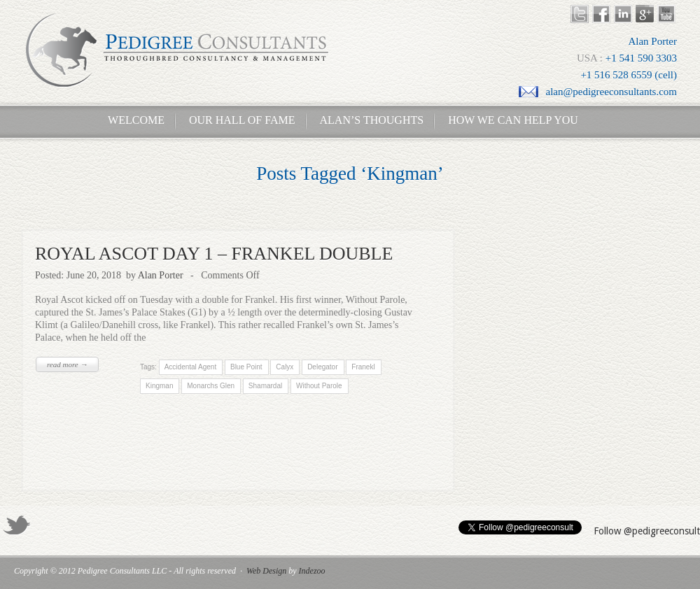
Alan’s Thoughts (372, 120)
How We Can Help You (509, 120)
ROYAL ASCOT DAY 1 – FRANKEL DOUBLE (214, 254)
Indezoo (312, 571)
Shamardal (265, 386)
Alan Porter (161, 275)
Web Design (266, 571)
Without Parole (319, 386)
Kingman (159, 386)
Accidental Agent (190, 367)
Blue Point (246, 367)
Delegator (322, 367)
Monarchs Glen (211, 386)
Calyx (285, 367)
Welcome (132, 120)
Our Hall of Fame (242, 120)
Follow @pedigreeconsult (647, 531)
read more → (67, 364)
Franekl (363, 367)
